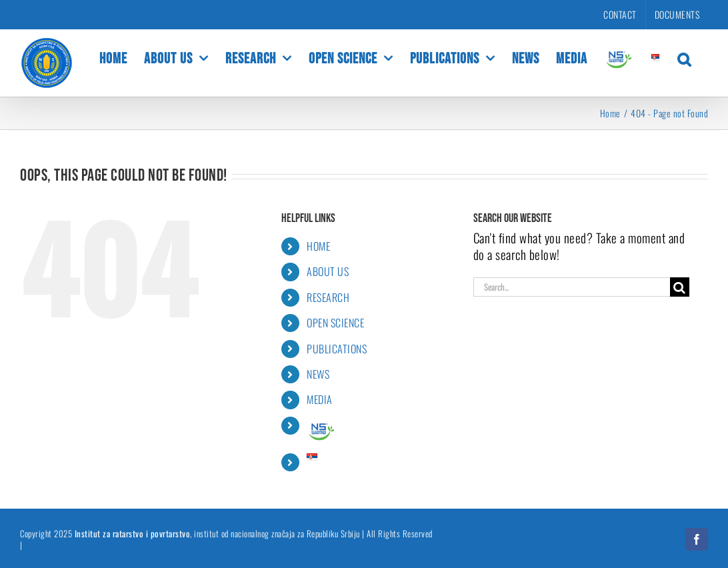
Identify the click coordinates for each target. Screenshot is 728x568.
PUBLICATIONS (337, 349)
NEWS (318, 374)
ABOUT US (328, 271)
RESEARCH (328, 297)
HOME (318, 246)
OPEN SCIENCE (335, 323)
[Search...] (572, 287)
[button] (684, 58)
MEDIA (320, 399)
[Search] (680, 287)
